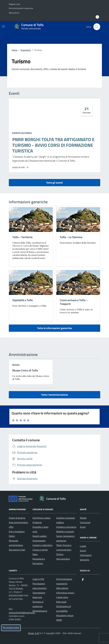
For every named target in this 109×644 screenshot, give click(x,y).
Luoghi (83, 546)
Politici (12, 536)
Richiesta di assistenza (38, 604)
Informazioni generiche (86, 557)
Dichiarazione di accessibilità (64, 609)
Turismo (60, 554)
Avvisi (83, 527)
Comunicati (85, 522)
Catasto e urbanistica (42, 545)
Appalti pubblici (40, 536)
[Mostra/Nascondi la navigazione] (3, 26)
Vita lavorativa (63, 559)
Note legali (61, 602)
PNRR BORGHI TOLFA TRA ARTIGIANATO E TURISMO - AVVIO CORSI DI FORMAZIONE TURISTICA (53, 145)
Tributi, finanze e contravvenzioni (64, 547)
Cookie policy (62, 597)
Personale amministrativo (16, 543)
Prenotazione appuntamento (40, 586)
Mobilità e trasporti (65, 531)
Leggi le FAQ (38, 579)
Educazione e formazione (39, 561)
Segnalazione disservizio (39, 595)
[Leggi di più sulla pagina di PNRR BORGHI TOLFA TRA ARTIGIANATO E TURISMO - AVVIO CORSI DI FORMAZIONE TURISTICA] (20, 167)
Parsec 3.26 (33, 633)
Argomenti (26, 50)
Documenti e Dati (17, 550)
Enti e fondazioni (17, 531)
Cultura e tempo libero (40, 552)
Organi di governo (17, 518)
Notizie (83, 518)
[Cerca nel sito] (97, 27)
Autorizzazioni (39, 541)
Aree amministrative (18, 522)
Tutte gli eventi (54, 183)
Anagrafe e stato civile (40, 529)
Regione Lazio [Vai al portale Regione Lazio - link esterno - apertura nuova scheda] (14, 4)
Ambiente (37, 522)
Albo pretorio (14, 13)
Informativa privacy (65, 593)
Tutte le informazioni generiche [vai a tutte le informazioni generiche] (54, 328)
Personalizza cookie (11, 628)
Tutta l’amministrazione (54, 395)
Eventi (83, 551)
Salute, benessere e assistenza (65, 538)
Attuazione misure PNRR (65, 618)
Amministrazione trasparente (21, 8)
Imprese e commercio (66, 527)
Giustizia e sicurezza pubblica (65, 520)
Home (14, 50)
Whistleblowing (40, 611)
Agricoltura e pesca (41, 518)
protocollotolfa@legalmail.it (22, 613)
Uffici (11, 527)
